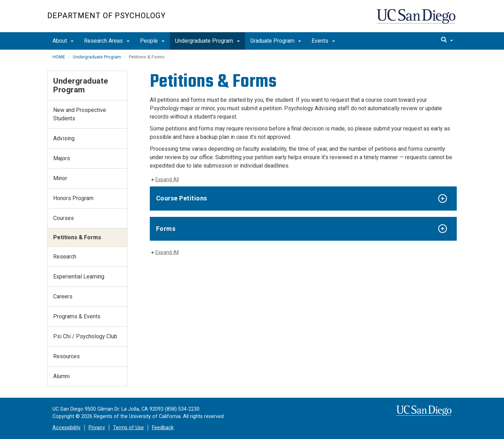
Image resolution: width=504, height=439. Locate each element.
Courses (64, 218)
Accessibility (66, 428)
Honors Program (73, 198)
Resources (66, 356)
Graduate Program (276, 41)
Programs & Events (77, 316)
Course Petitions (182, 198)
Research (65, 257)
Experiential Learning (79, 277)
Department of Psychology (106, 16)
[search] (447, 40)
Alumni (61, 376)
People (152, 41)
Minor (60, 178)
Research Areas (107, 41)
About (63, 41)
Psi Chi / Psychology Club (85, 336)
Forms (166, 229)
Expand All (167, 180)
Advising (64, 138)
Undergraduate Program (207, 41)
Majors (62, 158)
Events (323, 41)
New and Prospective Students (80, 114)
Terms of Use (128, 428)
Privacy (97, 428)
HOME (59, 57)
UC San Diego (417, 20)
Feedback (163, 428)
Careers (63, 296)
